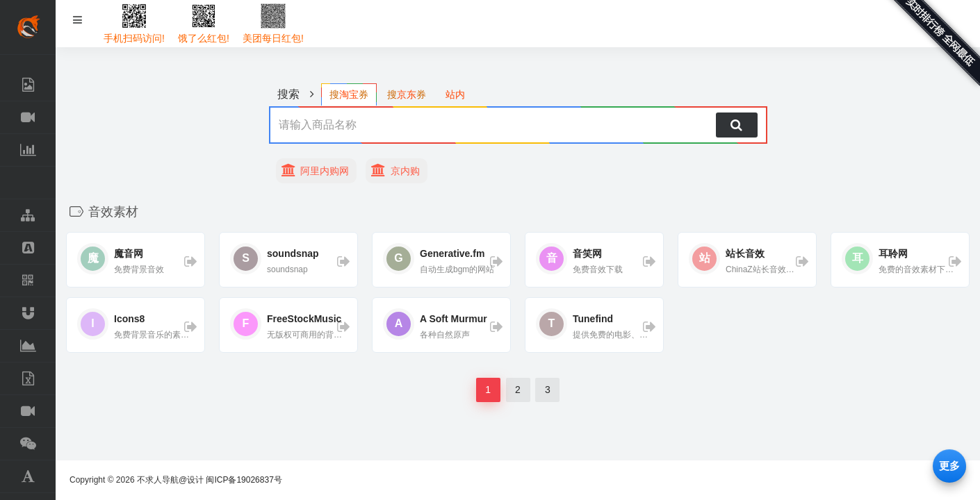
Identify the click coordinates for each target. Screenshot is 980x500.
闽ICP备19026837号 (244, 480)
